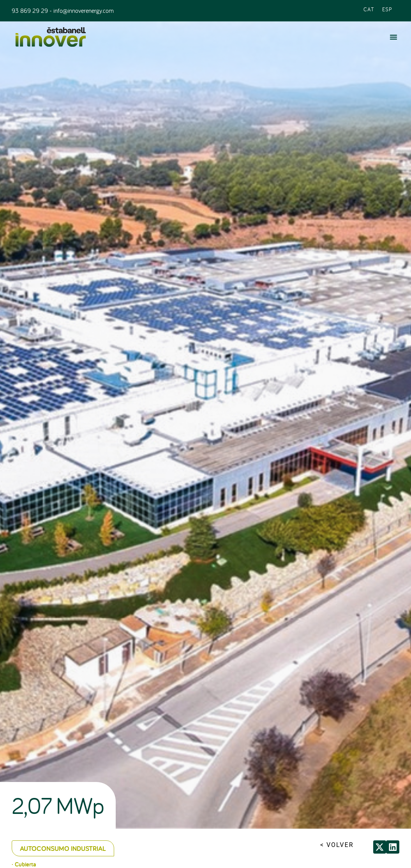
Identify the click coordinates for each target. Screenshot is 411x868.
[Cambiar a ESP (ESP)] (387, 9)
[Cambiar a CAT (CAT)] (369, 9)
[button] (393, 37)
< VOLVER (337, 845)
